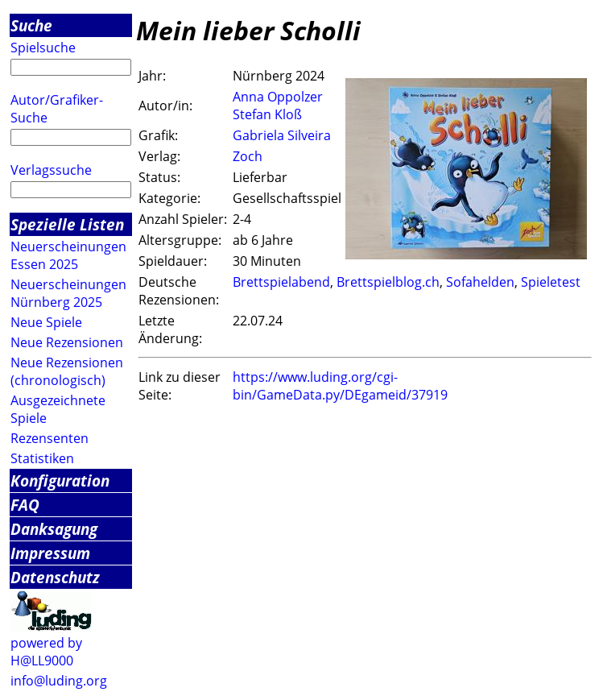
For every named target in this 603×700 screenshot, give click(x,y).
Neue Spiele (46, 322)
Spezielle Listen (67, 224)
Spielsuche (43, 48)
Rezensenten (50, 438)
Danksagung (54, 529)
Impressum (50, 553)
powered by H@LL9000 (46, 652)
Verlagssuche (51, 170)
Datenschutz (55, 577)
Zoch (248, 156)
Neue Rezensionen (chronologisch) (67, 371)
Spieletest (551, 282)
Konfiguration (60, 480)
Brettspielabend (281, 282)
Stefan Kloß (267, 114)
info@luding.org (59, 681)
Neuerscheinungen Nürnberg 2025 (68, 293)
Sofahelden (480, 282)
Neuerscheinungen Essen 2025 (68, 255)
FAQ (25, 505)
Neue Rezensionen (67, 342)
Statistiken (42, 458)
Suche (31, 25)
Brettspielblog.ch (388, 282)
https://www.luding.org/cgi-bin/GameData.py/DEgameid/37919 (340, 386)
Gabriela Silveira (282, 135)
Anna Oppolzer (278, 97)
